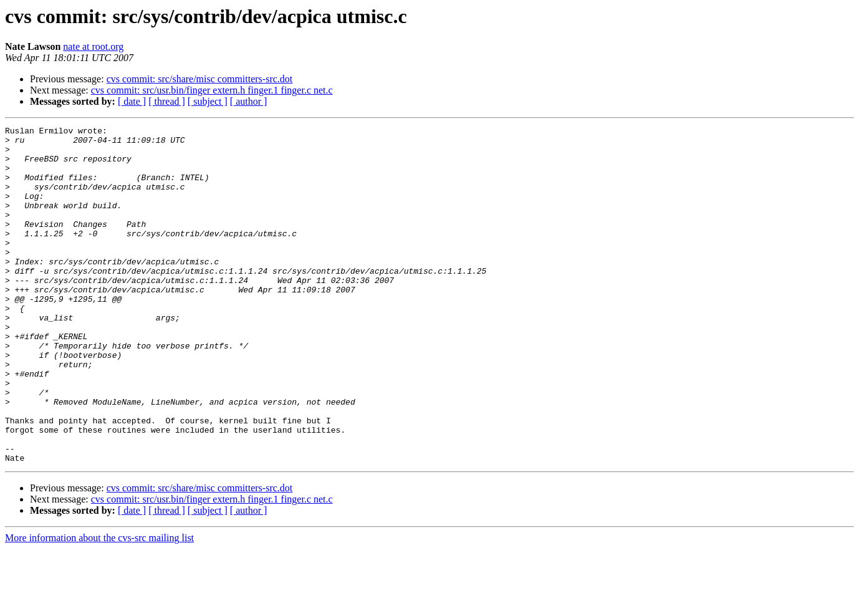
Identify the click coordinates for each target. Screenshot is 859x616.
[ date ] (132, 101)
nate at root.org (93, 46)
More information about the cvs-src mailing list (99, 605)
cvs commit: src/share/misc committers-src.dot (200, 79)
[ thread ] (167, 101)
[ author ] (249, 101)
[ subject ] (208, 101)
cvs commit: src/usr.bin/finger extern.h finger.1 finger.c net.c (212, 90)
